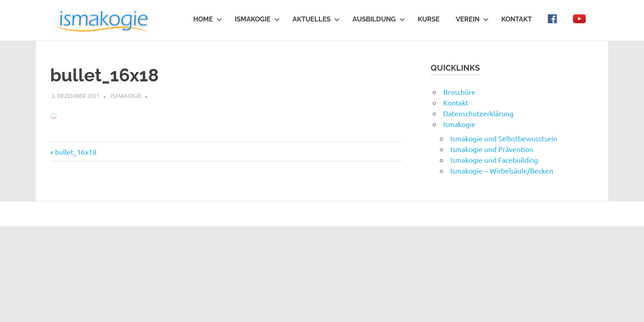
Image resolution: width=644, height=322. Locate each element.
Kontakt (517, 19)
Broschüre (459, 92)
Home (208, 19)
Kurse (429, 19)
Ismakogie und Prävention (492, 149)
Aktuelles (316, 19)
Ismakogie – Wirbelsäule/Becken (502, 170)
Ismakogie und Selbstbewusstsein (504, 138)
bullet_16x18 (76, 152)
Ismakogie (257, 19)
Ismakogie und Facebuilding (494, 160)
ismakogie (126, 95)
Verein (472, 19)
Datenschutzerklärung (478, 113)
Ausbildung (379, 19)
